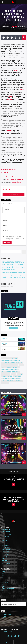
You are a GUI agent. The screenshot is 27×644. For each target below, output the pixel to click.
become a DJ (14, 358)
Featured (5, 580)
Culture (4, 573)
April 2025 (5, 542)
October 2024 (6, 551)
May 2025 (5, 540)
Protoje (14, 374)
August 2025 (6, 537)
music (10, 96)
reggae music (17, 376)
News (13, 9)
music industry (6, 372)
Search (3, 249)
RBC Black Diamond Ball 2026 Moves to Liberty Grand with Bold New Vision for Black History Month (14, 273)
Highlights (5, 582)
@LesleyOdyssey (11, 176)
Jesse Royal (16, 367)
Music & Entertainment (8, 589)
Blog (4, 571)
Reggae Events (7, 616)
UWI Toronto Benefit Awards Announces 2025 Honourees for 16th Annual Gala (13, 499)
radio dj (20, 374)
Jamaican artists (7, 367)
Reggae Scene (6, 379)
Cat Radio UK (13, 26)
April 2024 (5, 560)
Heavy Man (19, 363)
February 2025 (6, 546)
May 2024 (5, 558)
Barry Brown (6, 358)
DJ (3, 576)
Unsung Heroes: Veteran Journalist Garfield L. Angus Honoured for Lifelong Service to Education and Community (13, 429)
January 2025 (6, 547)
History (4, 584)
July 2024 (5, 556)
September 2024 (7, 553)
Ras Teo (4, 376)
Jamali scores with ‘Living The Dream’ (14, 480)
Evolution (17, 361)
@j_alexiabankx (6, 166)
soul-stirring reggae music (15, 381)
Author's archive (13, 194)
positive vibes (6, 374)
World (4, 595)
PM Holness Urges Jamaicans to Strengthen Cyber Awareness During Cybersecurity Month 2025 (14, 405)
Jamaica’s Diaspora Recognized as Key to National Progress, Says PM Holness (13, 453)
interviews (15, 365)
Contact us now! (7, 618)
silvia (4, 381)
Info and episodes (13, 328)
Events (4, 578)
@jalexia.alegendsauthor (9, 169)
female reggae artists (8, 363)
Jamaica (10, 43)
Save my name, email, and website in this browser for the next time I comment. (15, 236)
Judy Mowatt (6, 370)
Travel (4, 593)
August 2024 (6, 555)
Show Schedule (7, 614)
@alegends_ (5, 173)
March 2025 (5, 544)
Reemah (10, 376)
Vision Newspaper (17, 183)
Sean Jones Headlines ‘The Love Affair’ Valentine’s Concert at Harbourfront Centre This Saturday (14, 277)
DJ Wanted (5, 338)
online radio (16, 372)
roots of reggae (16, 379)
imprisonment (6, 365)
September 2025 (7, 535)
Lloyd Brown (15, 370)
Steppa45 (5, 343)
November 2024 (6, 549)
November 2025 (6, 531)
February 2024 (6, 564)
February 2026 (6, 529)
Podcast (5, 632)
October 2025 (6, 533)
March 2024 (5, 562)
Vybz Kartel (5, 383)
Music (4, 586)
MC (3, 348)
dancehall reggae (7, 361)
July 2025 (5, 538)
